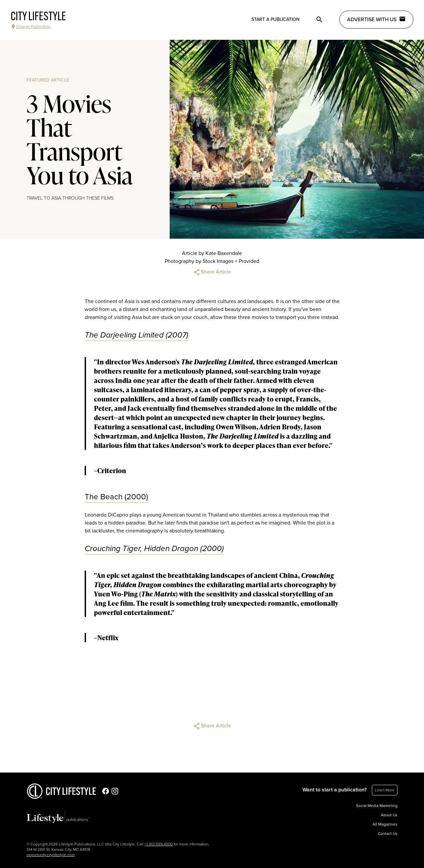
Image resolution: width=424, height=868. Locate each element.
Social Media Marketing (377, 806)
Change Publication (31, 27)
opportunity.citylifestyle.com (51, 855)
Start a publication (275, 19)
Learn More (385, 790)
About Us (389, 815)
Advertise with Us (376, 19)
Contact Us (388, 834)
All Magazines (385, 824)
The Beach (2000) (116, 497)
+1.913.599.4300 (159, 844)
